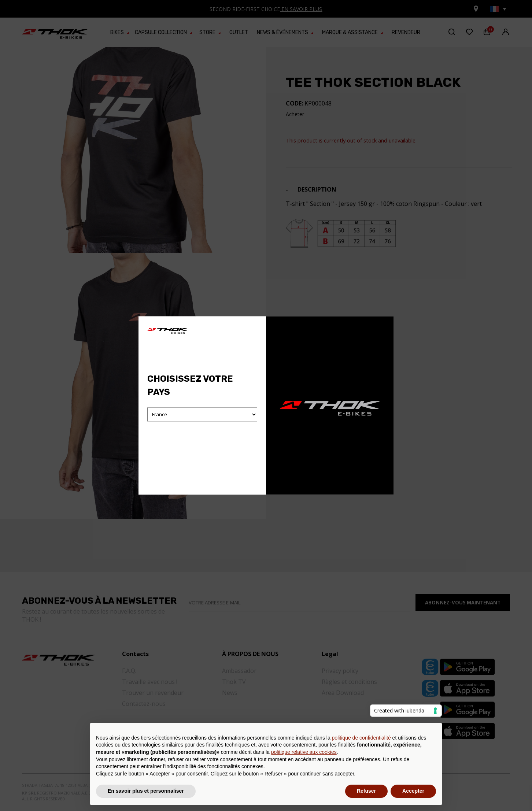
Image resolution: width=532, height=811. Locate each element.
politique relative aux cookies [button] (304, 752)
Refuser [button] (366, 791)
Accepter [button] (413, 791)
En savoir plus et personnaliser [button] (146, 791)
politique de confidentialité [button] (361, 738)
